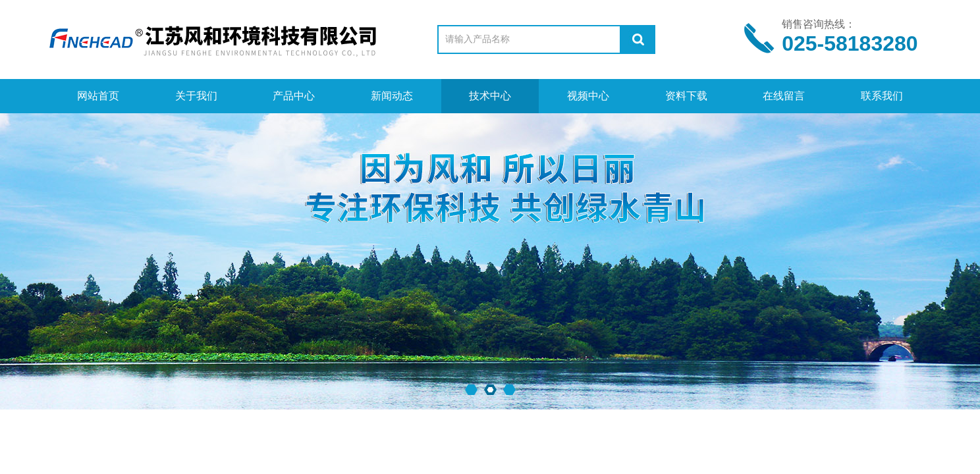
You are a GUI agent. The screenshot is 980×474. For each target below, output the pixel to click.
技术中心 (490, 96)
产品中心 (294, 96)
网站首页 (98, 96)
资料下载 (686, 96)
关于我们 (196, 96)
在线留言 (784, 96)
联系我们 (882, 96)
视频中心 (588, 96)
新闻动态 (392, 96)
